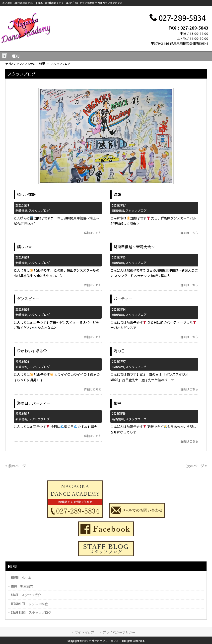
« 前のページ (15, 466)
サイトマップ (84, 632)
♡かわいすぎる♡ (32, 351)
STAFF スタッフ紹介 (26, 595)
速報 (117, 195)
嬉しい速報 (26, 195)
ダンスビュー (28, 299)
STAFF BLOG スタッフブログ (31, 613)
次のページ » (197, 466)
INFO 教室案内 (22, 586)
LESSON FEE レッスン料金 (29, 604)
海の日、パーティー (34, 403)
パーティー (123, 299)
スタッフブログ (39, 211)
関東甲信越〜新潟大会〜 (134, 247)
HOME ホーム (21, 578)
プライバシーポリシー (119, 632)
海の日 (119, 351)
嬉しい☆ (24, 247)
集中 (117, 403)
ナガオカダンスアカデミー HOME (25, 64)
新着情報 (21, 211)
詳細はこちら (93, 233)
